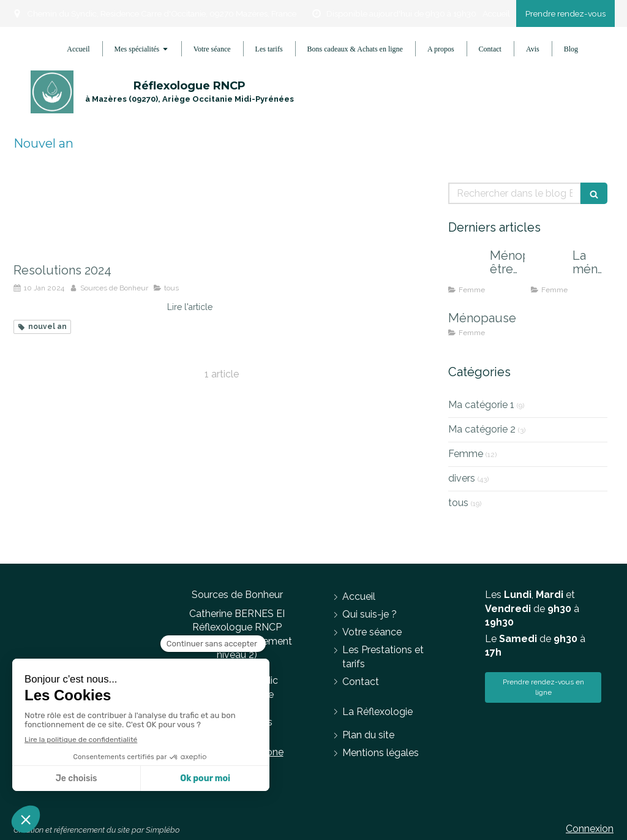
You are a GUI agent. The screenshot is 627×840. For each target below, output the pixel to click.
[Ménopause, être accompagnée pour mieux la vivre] (467, 268)
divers (462, 478)
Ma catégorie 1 (481, 405)
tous (458, 503)
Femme (466, 454)
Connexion (590, 829)
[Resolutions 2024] (113, 216)
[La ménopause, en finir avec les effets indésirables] (549, 268)
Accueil (496, 13)
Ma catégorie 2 (482, 429)
